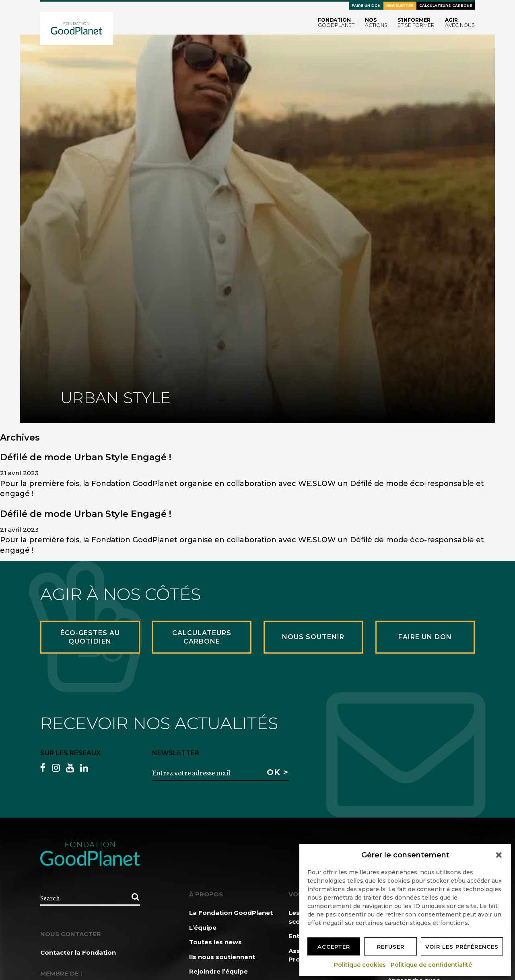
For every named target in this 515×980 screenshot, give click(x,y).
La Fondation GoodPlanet (231, 913)
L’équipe (203, 928)
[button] (499, 855)
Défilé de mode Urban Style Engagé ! (86, 457)
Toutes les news (215, 942)
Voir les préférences (462, 947)
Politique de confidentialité (432, 965)
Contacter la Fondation (78, 952)
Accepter (334, 947)
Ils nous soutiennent (222, 957)
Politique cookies (360, 965)
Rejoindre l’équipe (218, 971)
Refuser (391, 947)
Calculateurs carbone (446, 5)
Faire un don (366, 5)
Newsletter (400, 5)
